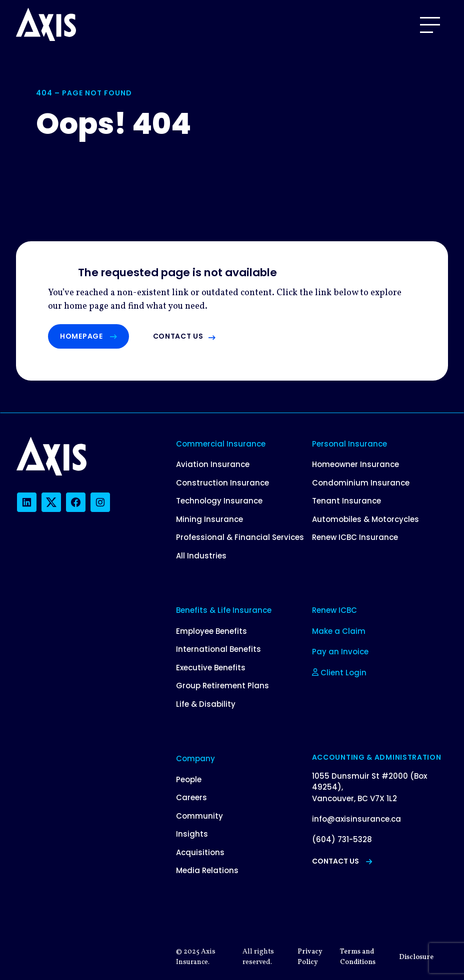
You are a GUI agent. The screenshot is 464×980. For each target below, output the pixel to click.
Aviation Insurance (213, 464)
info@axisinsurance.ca (356, 819)
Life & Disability (206, 704)
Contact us (178, 336)
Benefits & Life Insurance (224, 610)
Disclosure (416, 957)
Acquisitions (200, 852)
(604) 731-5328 (342, 839)
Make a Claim (339, 631)
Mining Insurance (209, 519)
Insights (192, 834)
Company (195, 758)
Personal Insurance (349, 444)
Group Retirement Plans (222, 686)
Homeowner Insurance (355, 464)
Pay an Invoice (340, 652)
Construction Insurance (222, 483)
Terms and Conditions (358, 957)
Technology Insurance (219, 501)
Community (199, 816)
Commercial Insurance (221, 444)
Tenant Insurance (346, 501)
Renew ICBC (334, 610)
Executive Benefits (211, 668)
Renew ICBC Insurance (355, 537)
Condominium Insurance (361, 483)
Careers (191, 797)
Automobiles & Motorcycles (365, 519)
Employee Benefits (211, 631)
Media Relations (207, 870)
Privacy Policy (310, 957)
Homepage (88, 336)
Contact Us (342, 861)
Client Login (339, 673)
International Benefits (218, 649)
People (189, 779)
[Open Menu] (430, 25)
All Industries (201, 556)
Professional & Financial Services (240, 537)
